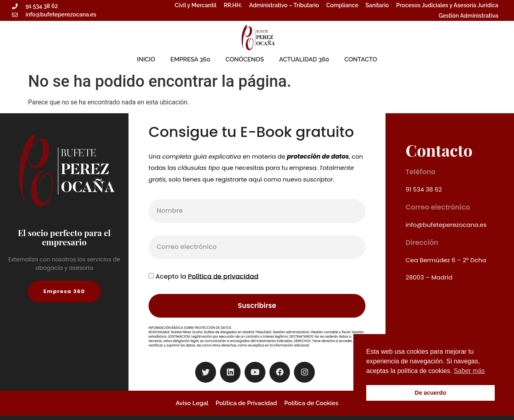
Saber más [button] (469, 371)
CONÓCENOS (245, 59)
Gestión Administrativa (468, 16)
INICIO (146, 59)
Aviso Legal (192, 403)
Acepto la (207, 276)
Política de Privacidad (246, 403)
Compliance (343, 5)
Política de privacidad (223, 276)
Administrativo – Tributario (284, 5)
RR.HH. (233, 5)
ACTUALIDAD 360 (304, 59)
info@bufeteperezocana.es (446, 225)
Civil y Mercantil (196, 5)
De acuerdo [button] (430, 393)
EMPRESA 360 (190, 59)
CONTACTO (361, 59)
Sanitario (377, 5)
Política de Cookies (311, 403)
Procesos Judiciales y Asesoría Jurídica (447, 5)
